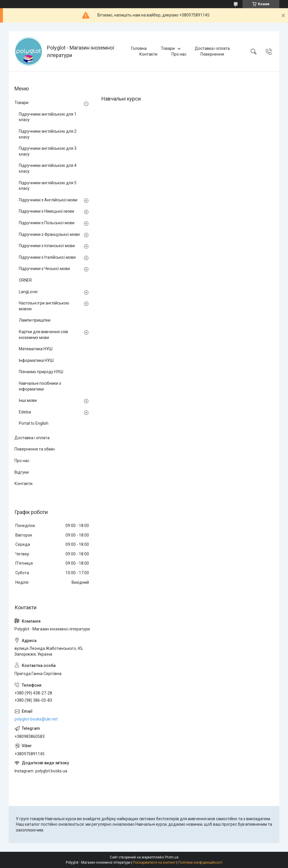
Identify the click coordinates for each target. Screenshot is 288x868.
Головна (139, 48)
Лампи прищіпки (35, 320)
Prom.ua (172, 857)
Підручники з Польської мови (47, 223)
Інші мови (28, 400)
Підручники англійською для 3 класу (48, 151)
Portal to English (34, 423)
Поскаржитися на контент (154, 862)
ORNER (25, 280)
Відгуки (22, 472)
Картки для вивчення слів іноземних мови (43, 335)
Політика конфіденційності (200, 862)
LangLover (28, 292)
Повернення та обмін (35, 449)
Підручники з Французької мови (49, 234)
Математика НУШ (36, 349)
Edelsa (25, 412)
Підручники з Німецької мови (47, 211)
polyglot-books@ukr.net (36, 719)
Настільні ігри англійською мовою (44, 306)
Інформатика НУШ (36, 360)
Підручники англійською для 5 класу (48, 186)
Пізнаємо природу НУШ (41, 372)
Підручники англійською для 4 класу (48, 168)
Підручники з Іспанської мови (47, 246)
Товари (168, 48)
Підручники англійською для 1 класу (48, 117)
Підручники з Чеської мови (44, 269)
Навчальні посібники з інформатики (40, 386)
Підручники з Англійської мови (48, 200)
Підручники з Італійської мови (47, 257)
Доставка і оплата (212, 48)
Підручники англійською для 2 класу (48, 134)
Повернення (212, 54)
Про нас (179, 54)
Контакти (148, 54)
